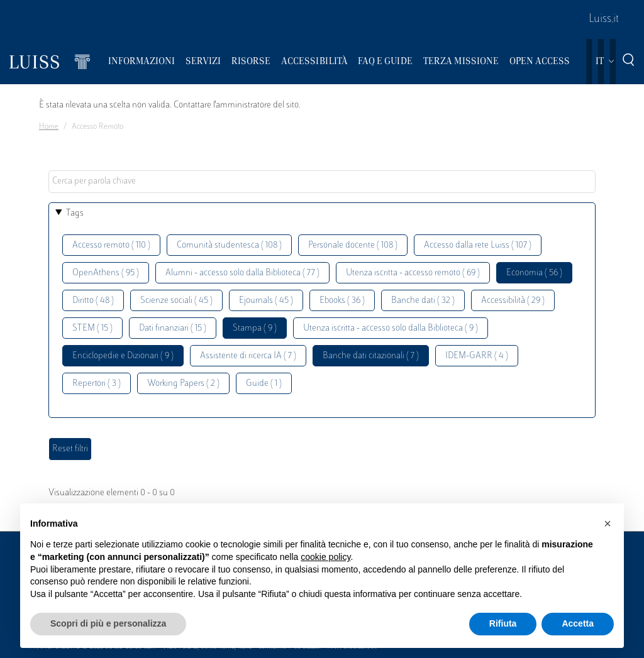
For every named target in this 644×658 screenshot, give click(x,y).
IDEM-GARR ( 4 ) (477, 356)
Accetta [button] (578, 623)
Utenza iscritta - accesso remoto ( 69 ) (413, 273)
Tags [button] (75, 213)
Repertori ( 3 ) (97, 384)
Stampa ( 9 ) (255, 328)
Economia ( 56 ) (534, 273)
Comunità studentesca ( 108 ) (229, 245)
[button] (608, 524)
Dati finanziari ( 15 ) (173, 328)
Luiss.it (604, 19)
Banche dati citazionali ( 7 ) (371, 356)
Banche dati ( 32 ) (423, 301)
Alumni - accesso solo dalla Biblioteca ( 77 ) (242, 273)
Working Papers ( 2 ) (183, 384)
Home (49, 127)
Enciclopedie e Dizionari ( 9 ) (123, 356)
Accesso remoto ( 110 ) (111, 245)
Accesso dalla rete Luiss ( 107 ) (478, 245)
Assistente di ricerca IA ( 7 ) (248, 356)
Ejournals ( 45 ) (266, 301)
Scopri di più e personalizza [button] (108, 623)
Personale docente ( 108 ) (353, 245)
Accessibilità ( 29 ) (513, 301)
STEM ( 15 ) (92, 328)
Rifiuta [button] (503, 623)
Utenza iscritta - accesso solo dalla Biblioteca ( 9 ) (391, 328)
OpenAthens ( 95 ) (106, 273)
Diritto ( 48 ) (93, 301)
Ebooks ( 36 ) (342, 301)
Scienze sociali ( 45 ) (176, 301)
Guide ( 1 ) (264, 384)
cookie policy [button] (325, 557)
